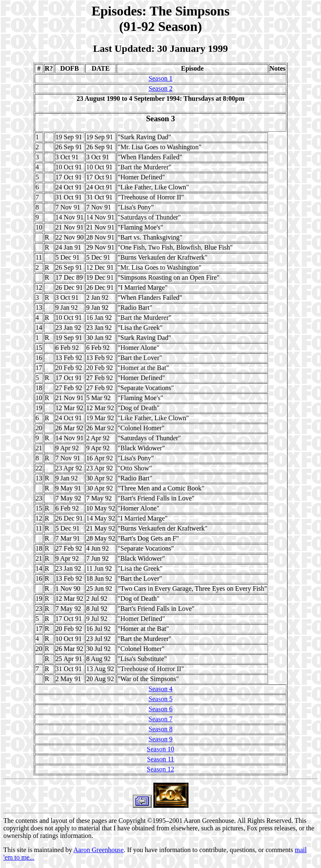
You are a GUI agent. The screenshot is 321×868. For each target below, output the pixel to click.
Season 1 (160, 78)
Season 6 (160, 709)
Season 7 (160, 719)
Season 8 (160, 729)
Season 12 (160, 769)
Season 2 (160, 88)
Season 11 (161, 759)
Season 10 (160, 749)
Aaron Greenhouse (99, 850)
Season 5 (160, 699)
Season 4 (160, 689)
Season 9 (160, 739)
